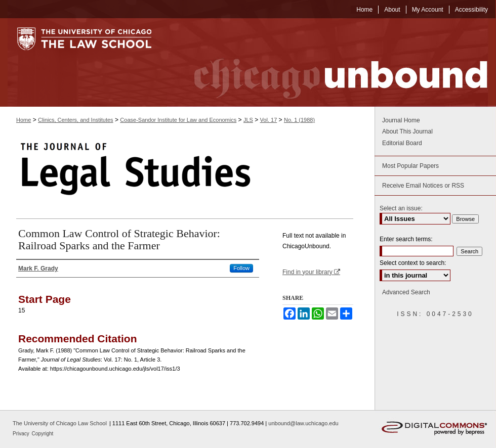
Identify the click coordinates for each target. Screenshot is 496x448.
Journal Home (401, 120)
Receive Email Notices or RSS (423, 186)
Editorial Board (402, 143)
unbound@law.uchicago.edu (303, 423)
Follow (241, 268)
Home (24, 120)
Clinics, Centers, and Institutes (76, 120)
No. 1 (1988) (299, 120)
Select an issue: (401, 208)
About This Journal (407, 131)
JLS (248, 120)
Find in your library (311, 272)
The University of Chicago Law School (60, 423)
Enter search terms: (406, 239)
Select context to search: (413, 263)
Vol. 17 (269, 120)
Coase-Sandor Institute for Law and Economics (178, 120)
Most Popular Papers (410, 166)
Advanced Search (406, 292)
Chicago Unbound (332, 62)
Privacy (22, 434)
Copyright (43, 434)
